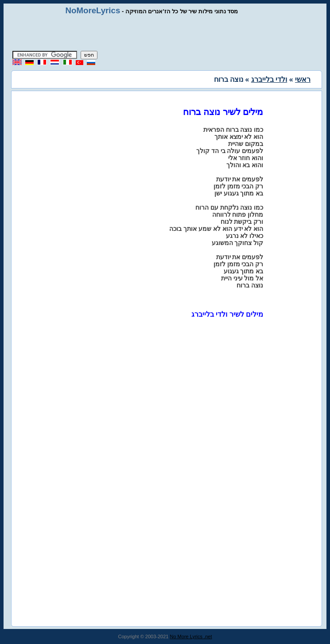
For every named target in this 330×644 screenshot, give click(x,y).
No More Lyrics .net (191, 636)
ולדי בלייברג (269, 79)
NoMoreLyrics (93, 10)
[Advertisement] (165, 33)
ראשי (303, 79)
